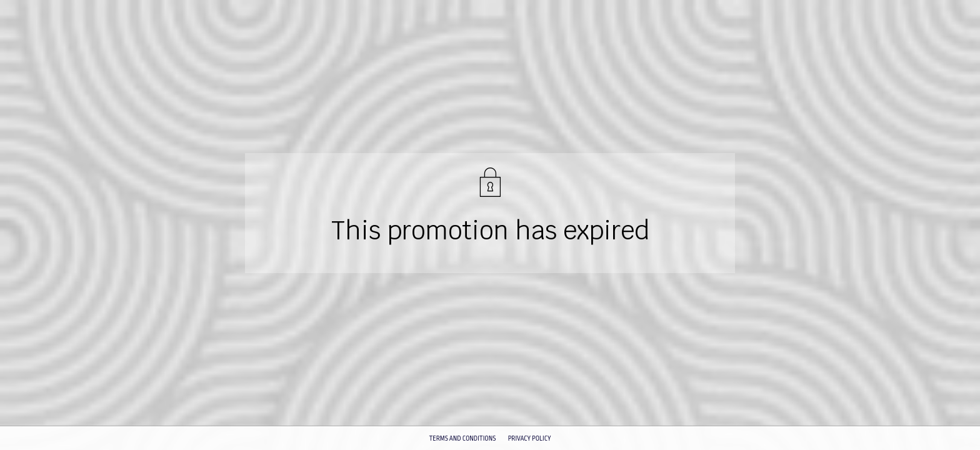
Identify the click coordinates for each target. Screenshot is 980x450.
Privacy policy (530, 439)
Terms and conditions (462, 439)
